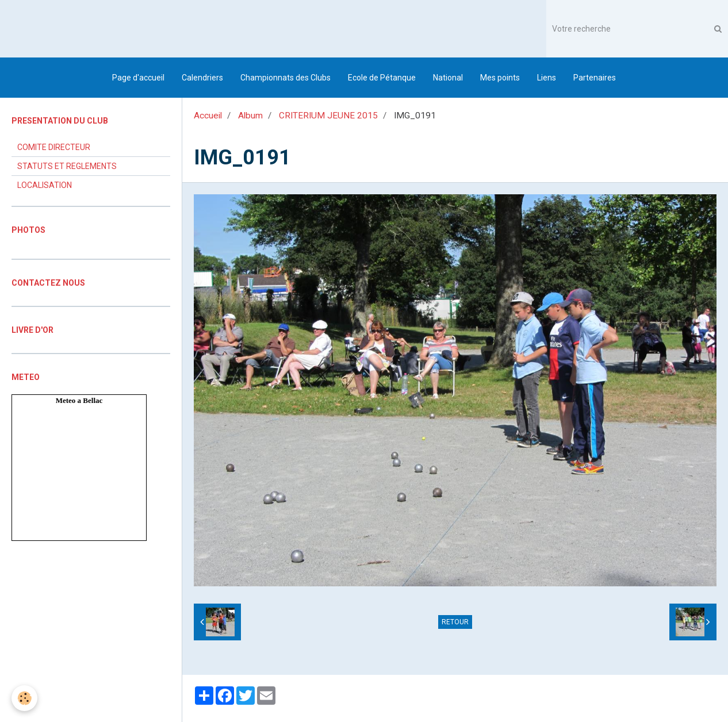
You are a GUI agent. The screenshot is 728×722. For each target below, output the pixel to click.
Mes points (500, 78)
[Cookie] (24, 698)
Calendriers (202, 78)
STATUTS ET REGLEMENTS (67, 166)
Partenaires (595, 78)
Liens (547, 78)
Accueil (208, 116)
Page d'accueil (138, 78)
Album (250, 116)
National (448, 78)
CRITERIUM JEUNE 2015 (328, 116)
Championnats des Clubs (286, 78)
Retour (455, 622)
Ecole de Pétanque (382, 78)
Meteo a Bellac (79, 400)
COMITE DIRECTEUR (54, 147)
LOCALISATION (45, 185)
